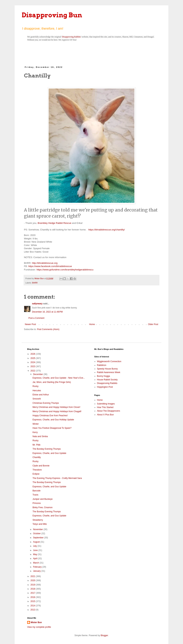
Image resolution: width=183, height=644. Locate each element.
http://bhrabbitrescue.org (45, 263)
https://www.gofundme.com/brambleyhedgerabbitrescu (65, 270)
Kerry (35, 432)
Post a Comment (36, 318)
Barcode (37, 491)
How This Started (105, 407)
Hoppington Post (105, 387)
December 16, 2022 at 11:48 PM (47, 312)
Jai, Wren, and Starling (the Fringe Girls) (52, 382)
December (38, 374)
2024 (33, 362)
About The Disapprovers (109, 411)
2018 (33, 589)
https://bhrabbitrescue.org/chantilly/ (107, 230)
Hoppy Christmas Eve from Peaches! (50, 416)
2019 (33, 585)
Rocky (35, 386)
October (37, 534)
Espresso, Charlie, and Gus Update (49, 453)
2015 (33, 601)
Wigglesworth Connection (109, 361)
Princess (37, 503)
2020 (33, 580)
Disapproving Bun (52, 15)
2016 (33, 597)
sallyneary (37, 304)
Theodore (37, 470)
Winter (36, 424)
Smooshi (37, 399)
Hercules (37, 391)
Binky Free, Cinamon (43, 507)
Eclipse (36, 474)
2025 (33, 358)
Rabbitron (102, 365)
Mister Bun (36, 622)
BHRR (35, 283)
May (35, 554)
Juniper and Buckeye (43, 499)
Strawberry (38, 520)
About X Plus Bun (105, 415)
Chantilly (37, 457)
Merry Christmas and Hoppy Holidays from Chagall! (57, 411)
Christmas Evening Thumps (46, 403)
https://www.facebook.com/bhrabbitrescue (50, 266)
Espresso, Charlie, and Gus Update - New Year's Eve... (59, 378)
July (35, 546)
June (36, 550)
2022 (33, 371)
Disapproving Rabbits (71, 37)
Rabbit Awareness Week (109, 372)
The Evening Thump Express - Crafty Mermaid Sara (57, 478)
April (35, 559)
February (38, 567)
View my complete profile (39, 627)
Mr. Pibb (36, 445)
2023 (33, 366)
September (39, 538)
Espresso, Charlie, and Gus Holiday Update (53, 420)
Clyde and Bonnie (41, 466)
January (37, 571)
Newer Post (30, 324)
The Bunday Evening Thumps (47, 449)
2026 (33, 354)
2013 (33, 610)
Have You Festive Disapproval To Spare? (52, 428)
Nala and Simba (40, 436)
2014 (33, 606)
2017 (33, 593)
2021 (33, 576)
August (37, 542)
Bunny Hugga (104, 376)
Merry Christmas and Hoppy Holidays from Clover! (56, 407)
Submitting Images (106, 404)
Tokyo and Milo (40, 524)
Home (92, 324)
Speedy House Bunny (107, 369)
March (36, 563)
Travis (35, 495)
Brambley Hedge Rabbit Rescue (55, 223)
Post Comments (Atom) (48, 329)
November (38, 529)
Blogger (104, 635)
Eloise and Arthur (41, 395)
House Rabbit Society (107, 380)
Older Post (153, 324)
